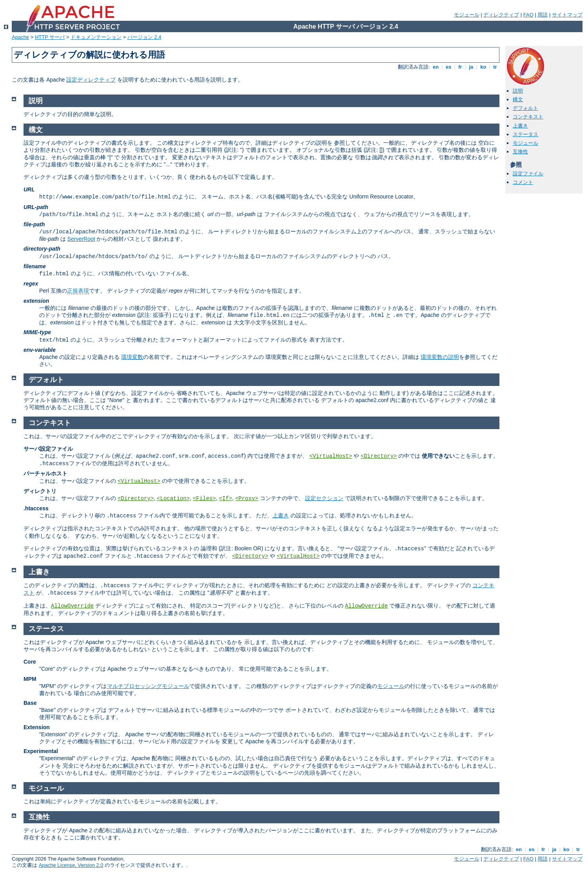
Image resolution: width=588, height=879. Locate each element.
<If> (225, 499)
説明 (518, 91)
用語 (543, 15)
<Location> (173, 499)
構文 (518, 99)
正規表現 (78, 291)
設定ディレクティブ (91, 80)
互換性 (520, 152)
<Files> (204, 499)
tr (495, 67)
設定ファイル (528, 174)
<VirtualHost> (331, 456)
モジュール (467, 15)
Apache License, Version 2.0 (71, 865)
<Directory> (379, 456)
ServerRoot (81, 239)
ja (471, 67)
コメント (523, 182)
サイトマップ (567, 15)
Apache (20, 37)
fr (460, 67)
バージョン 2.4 (144, 37)
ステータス (525, 134)
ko (483, 67)
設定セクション (324, 498)
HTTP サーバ (50, 37)
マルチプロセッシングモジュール (148, 686)
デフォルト (525, 108)
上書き (520, 126)
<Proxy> (247, 499)
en (436, 67)
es (448, 67)
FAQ (528, 15)
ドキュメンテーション (96, 37)
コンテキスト (528, 117)
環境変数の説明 (440, 357)
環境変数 (132, 357)
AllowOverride (72, 606)
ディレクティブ (501, 15)
